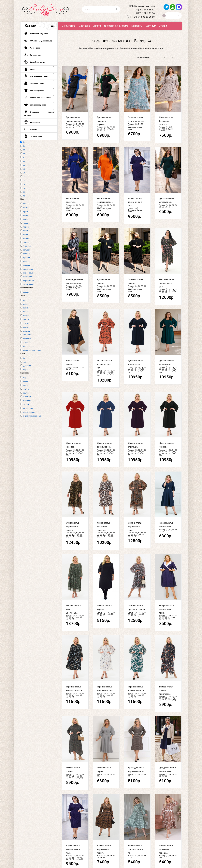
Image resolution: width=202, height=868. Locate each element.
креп (25, 300)
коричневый (28, 273)
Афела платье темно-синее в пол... (135, 202)
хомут (26, 385)
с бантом (27, 397)
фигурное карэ (29, 412)
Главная (83, 48)
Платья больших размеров (104, 48)
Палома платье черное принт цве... (167, 283)
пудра (26, 215)
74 (24, 181)
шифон (26, 316)
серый (26, 219)
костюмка (27, 339)
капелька (27, 401)
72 (24, 177)
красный (27, 258)
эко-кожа (27, 335)
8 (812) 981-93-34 (145, 13)
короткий (27, 370)
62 (24, 158)
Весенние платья (129, 48)
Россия (26, 292)
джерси (26, 323)
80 (24, 192)
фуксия (26, 238)
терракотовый (29, 284)
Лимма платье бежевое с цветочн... (166, 121)
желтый (26, 231)
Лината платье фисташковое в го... (136, 849)
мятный (26, 235)
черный (26, 242)
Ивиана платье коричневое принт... (135, 526)
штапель (27, 331)
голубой (27, 250)
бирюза (26, 227)
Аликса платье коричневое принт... (104, 849)
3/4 (25, 358)
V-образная (28, 404)
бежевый (27, 246)
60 (24, 154)
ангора (26, 319)
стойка (26, 389)
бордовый (27, 265)
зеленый (27, 254)
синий (26, 223)
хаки (25, 204)
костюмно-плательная (32, 350)
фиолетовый (28, 277)
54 (24, 142)
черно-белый (29, 281)
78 (24, 188)
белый (26, 208)
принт (26, 212)
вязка (26, 308)
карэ (25, 378)
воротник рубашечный (32, 416)
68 (24, 169)
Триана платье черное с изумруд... (104, 121)
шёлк (25, 304)
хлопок (26, 327)
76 (24, 184)
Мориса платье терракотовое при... (104, 364)
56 (24, 146)
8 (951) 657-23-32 (145, 10)
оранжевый (28, 269)
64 (24, 161)
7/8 (25, 362)
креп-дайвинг (29, 346)
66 (24, 165)
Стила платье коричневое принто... (73, 526)
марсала (27, 261)
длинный (27, 366)
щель (25, 381)
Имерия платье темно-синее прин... (166, 609)
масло (26, 312)
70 (24, 173)
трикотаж (27, 342)
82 (24, 196)
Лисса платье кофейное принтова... (104, 526)
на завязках (28, 408)
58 (24, 150)
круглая (26, 393)
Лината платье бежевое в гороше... (166, 849)
